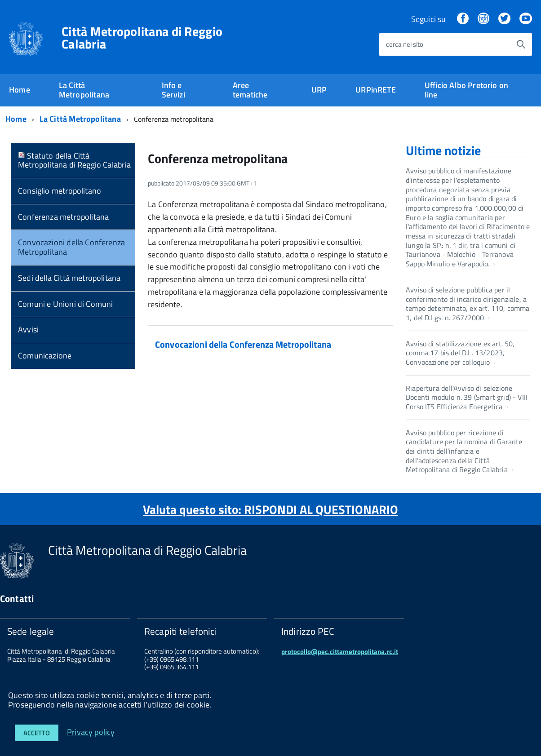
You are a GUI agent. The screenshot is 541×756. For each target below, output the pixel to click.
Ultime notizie (443, 150)
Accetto (37, 733)
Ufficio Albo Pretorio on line (466, 90)
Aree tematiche (250, 90)
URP (319, 90)
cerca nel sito (405, 44)
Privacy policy (91, 732)
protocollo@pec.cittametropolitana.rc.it (340, 652)
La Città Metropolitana (84, 90)
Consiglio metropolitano (60, 191)
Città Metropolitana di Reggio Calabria (142, 38)
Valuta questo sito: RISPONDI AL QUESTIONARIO (270, 509)
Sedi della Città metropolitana (69, 278)
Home (20, 90)
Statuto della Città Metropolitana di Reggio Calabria (74, 160)
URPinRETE (376, 90)
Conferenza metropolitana (63, 217)
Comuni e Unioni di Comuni (66, 304)
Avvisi (28, 329)
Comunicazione (45, 356)
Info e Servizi (173, 90)
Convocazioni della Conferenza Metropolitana (71, 247)
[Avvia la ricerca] (521, 44)
